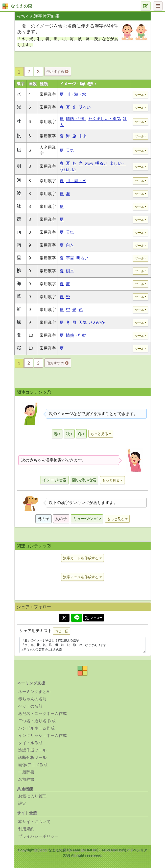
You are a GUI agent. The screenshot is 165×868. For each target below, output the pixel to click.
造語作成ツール (32, 750)
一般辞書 (26, 772)
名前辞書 (26, 779)
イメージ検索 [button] (54, 480)
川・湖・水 (76, 94)
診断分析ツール (32, 757)
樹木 (70, 271)
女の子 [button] (61, 519)
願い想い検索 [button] (84, 480)
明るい (85, 107)
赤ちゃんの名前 (32, 699)
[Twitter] (64, 618)
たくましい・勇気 (105, 119)
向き (70, 245)
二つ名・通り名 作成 (37, 721)
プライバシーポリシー (38, 836)
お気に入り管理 (32, 796)
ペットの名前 (30, 706)
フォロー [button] (94, 618)
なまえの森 (21, 6)
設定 (22, 803)
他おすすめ (57, 71)
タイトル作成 (30, 743)
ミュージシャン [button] (87, 519)
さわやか (97, 322)
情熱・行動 (76, 119)
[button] (57, 434)
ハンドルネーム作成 (36, 728)
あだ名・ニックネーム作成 (42, 714)
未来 (83, 136)
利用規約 (26, 829)
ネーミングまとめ (34, 692)
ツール (139, 95)
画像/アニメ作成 (33, 765)
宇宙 (70, 258)
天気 (70, 150)
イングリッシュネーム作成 (42, 736)
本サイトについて (34, 822)
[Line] (77, 618)
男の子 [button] (43, 519)
